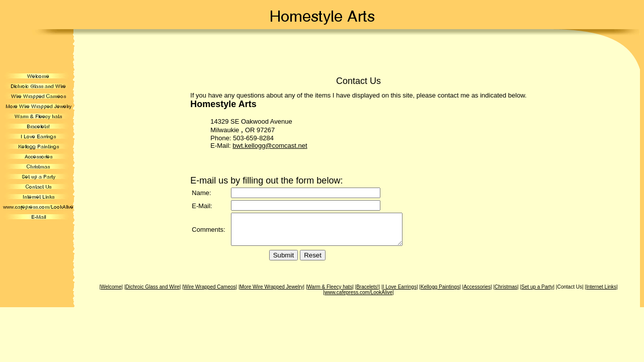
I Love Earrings (400, 293)
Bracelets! (367, 293)
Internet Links (601, 293)
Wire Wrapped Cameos (210, 293)
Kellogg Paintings (440, 293)
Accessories (477, 293)
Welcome (111, 293)
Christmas (506, 293)
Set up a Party (537, 293)
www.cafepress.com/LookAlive (358, 298)
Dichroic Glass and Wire (153, 293)
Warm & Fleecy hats (330, 293)
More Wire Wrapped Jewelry (272, 293)
